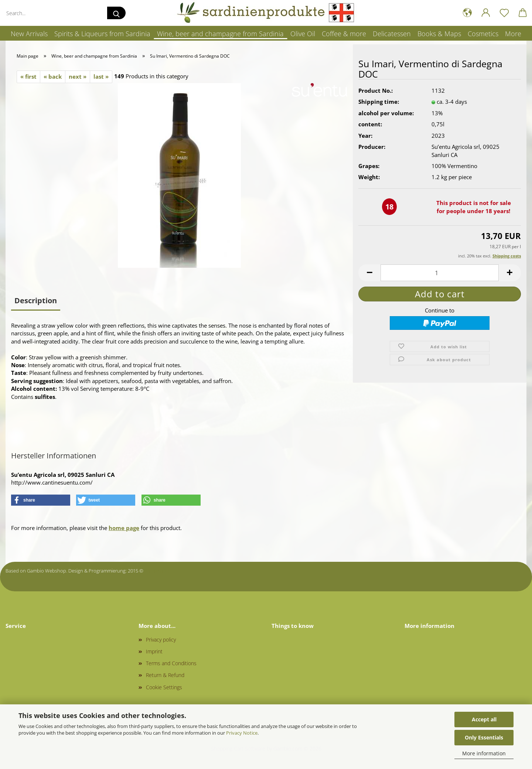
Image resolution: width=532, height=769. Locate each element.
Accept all (484, 719)
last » (101, 76)
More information (484, 753)
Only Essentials (484, 737)
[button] (467, 13)
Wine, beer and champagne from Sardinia (220, 34)
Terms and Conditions (171, 663)
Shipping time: (379, 103)
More (513, 34)
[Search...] (116, 13)
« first (28, 76)
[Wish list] (504, 13)
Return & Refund (165, 675)
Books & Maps (439, 34)
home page (124, 528)
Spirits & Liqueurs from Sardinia (102, 34)
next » (78, 76)
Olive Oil (303, 34)
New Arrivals (29, 34)
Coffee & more (344, 34)
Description (36, 300)
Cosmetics (483, 34)
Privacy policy (161, 640)
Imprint (154, 651)
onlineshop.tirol (162, 571)
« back (53, 76)
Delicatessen (392, 34)
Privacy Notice (242, 733)
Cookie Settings (164, 687)
